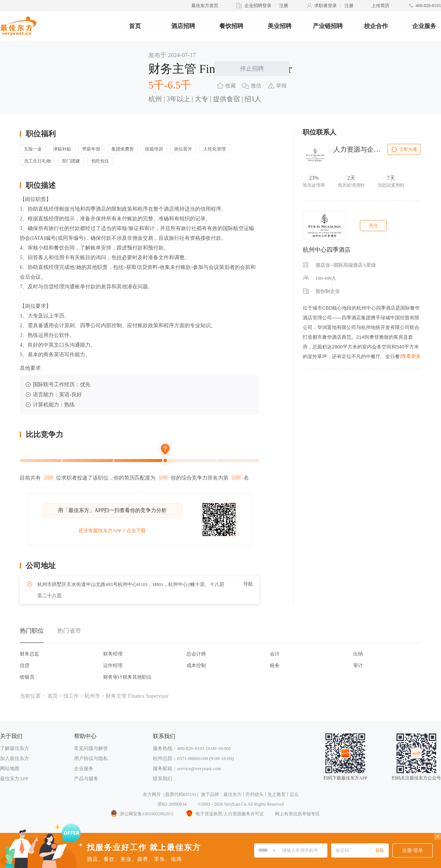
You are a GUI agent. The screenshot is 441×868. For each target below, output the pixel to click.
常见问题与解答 (91, 748)
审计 (358, 665)
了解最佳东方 (15, 748)
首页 (135, 26)
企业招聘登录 (258, 6)
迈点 (294, 794)
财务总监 (30, 654)
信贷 (25, 665)
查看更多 (411, 356)
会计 (275, 654)
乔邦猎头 (255, 794)
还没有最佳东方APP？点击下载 (112, 531)
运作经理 (113, 665)
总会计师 (196, 654)
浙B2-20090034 (172, 804)
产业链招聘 (328, 26)
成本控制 (196, 665)
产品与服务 (86, 779)
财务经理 (113, 654)
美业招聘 (280, 26)
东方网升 (152, 794)
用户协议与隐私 (91, 758)
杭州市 (92, 696)
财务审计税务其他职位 (127, 677)
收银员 (27, 677)
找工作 (71, 696)
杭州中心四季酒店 (327, 250)
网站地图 (10, 768)
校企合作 (376, 26)
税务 (275, 665)
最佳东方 (232, 794)
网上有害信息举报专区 (297, 814)
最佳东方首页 (205, 6)
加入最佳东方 (15, 758)
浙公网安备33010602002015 (142, 814)
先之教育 (277, 794)
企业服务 (424, 26)
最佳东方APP (14, 779)
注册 (284, 6)
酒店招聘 (183, 26)
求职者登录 (326, 6)
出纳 (358, 654)
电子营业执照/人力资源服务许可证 (224, 814)
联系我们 (163, 779)
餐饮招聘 (231, 26)
